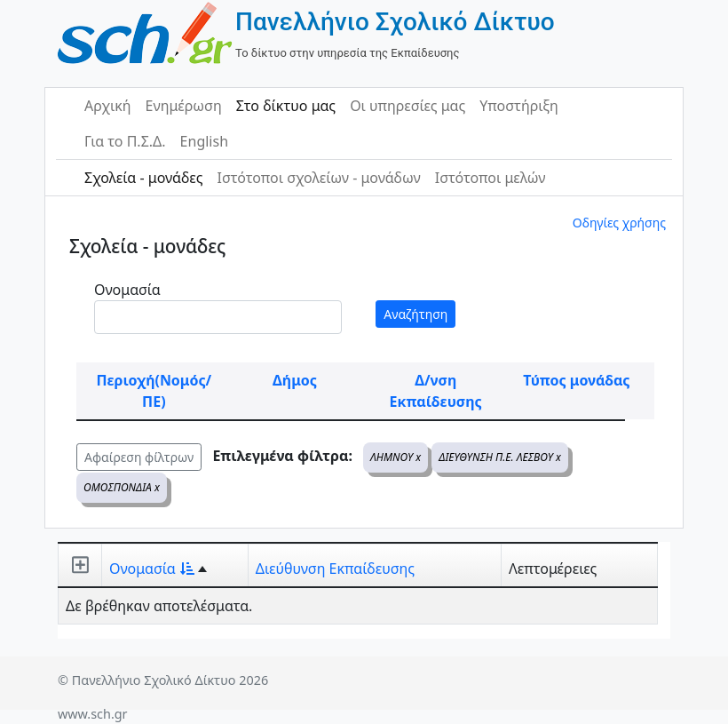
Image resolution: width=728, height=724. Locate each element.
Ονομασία (127, 290)
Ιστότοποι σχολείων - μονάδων (318, 178)
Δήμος (295, 380)
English (204, 141)
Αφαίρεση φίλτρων (139, 457)
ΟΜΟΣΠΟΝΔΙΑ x (122, 487)
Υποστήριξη (519, 106)
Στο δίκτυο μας (286, 106)
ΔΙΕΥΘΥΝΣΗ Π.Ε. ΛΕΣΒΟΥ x (499, 457)
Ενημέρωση (184, 106)
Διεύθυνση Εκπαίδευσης (335, 569)
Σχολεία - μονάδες (143, 178)
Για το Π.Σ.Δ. (125, 141)
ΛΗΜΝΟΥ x (396, 457)
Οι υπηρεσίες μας (408, 106)
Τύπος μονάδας (576, 380)
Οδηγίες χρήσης (619, 223)
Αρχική (108, 106)
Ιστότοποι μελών (491, 178)
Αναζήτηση (415, 314)
